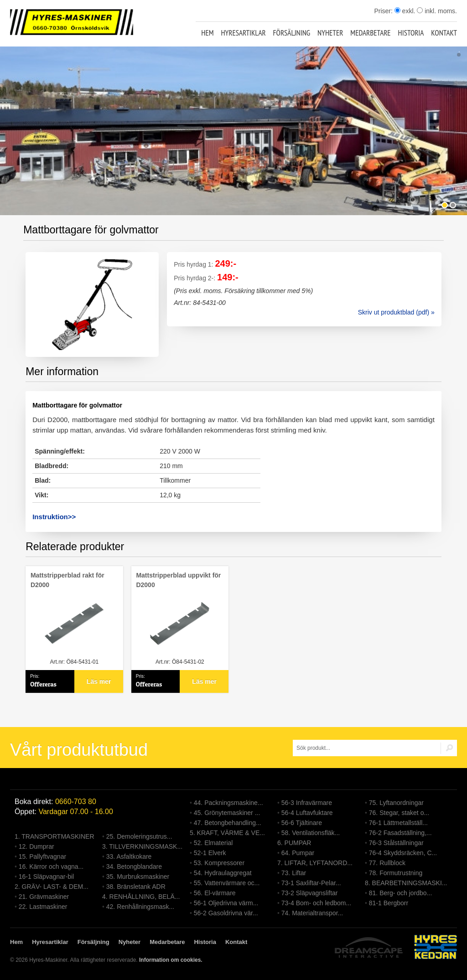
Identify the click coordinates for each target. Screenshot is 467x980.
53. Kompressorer (219, 863)
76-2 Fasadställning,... (400, 833)
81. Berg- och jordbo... (401, 893)
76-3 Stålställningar (396, 843)
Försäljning (292, 33)
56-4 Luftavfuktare (307, 813)
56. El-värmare (215, 893)
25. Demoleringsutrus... (139, 836)
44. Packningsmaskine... (228, 803)
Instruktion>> (54, 517)
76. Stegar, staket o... (399, 813)
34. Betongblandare (134, 867)
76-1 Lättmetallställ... (398, 823)
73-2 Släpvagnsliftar (310, 893)
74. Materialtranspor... (312, 913)
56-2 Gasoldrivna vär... (226, 913)
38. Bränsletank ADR (136, 887)
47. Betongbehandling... (228, 823)
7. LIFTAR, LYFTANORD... (315, 863)
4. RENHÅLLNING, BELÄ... (141, 897)
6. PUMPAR (294, 843)
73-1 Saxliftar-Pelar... (311, 883)
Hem (207, 33)
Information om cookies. (171, 960)
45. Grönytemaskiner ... (227, 813)
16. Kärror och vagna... (51, 867)
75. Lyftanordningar (396, 803)
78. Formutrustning (396, 873)
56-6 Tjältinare (302, 823)
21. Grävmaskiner (44, 897)
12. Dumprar (36, 846)
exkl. (405, 11)
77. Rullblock (387, 863)
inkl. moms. (437, 11)
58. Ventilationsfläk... (311, 833)
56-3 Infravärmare (307, 803)
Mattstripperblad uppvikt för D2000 (178, 580)
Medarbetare (370, 33)
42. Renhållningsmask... (140, 907)
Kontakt (444, 33)
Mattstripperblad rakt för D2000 (67, 580)
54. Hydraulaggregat (223, 873)
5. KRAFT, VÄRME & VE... (227, 833)
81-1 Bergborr (389, 903)
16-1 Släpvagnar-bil (46, 877)
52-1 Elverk (210, 853)
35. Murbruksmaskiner (138, 877)
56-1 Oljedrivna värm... (226, 903)
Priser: (384, 11)
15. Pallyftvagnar (42, 856)
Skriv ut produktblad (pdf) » (396, 312)
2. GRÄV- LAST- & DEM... (52, 887)
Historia (411, 33)
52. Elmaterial (213, 843)
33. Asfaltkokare (129, 856)
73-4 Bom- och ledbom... (316, 903)
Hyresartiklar (243, 33)
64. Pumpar (298, 853)
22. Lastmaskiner (43, 907)
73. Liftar (294, 873)
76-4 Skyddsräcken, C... (403, 853)
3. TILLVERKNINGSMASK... (142, 846)
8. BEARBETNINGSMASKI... (406, 883)
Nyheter (330, 33)
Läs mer (99, 681)
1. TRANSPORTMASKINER (54, 836)
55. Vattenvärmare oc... (227, 883)
